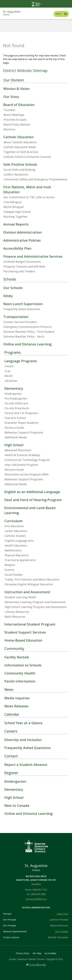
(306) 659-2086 (38, 894)
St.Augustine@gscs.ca (36, 899)
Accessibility (50, 953)
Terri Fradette (62, 931)
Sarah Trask (63, 914)
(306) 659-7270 (40, 890)
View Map (36, 884)
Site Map (37, 953)
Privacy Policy (23, 953)
